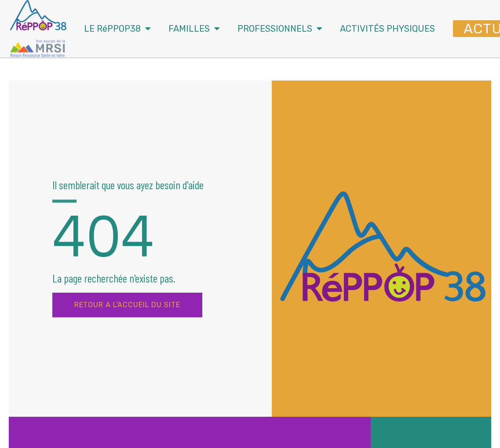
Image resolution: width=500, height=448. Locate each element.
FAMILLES (194, 29)
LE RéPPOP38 (117, 29)
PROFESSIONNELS (280, 29)
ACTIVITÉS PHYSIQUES (387, 29)
